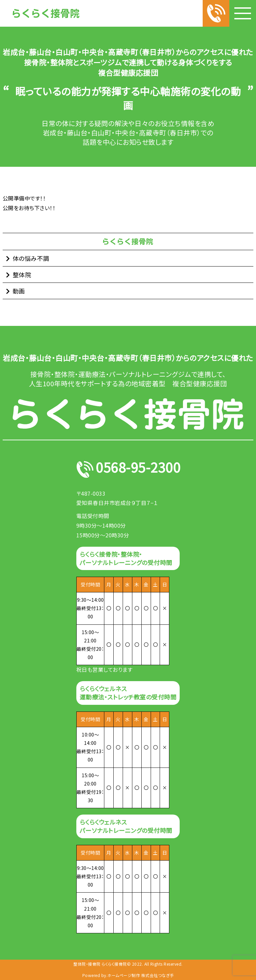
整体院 (22, 275)
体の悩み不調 (31, 258)
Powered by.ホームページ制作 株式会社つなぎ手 (128, 975)
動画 (19, 291)
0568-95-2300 (138, 469)
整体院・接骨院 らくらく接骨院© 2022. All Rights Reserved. (128, 964)
